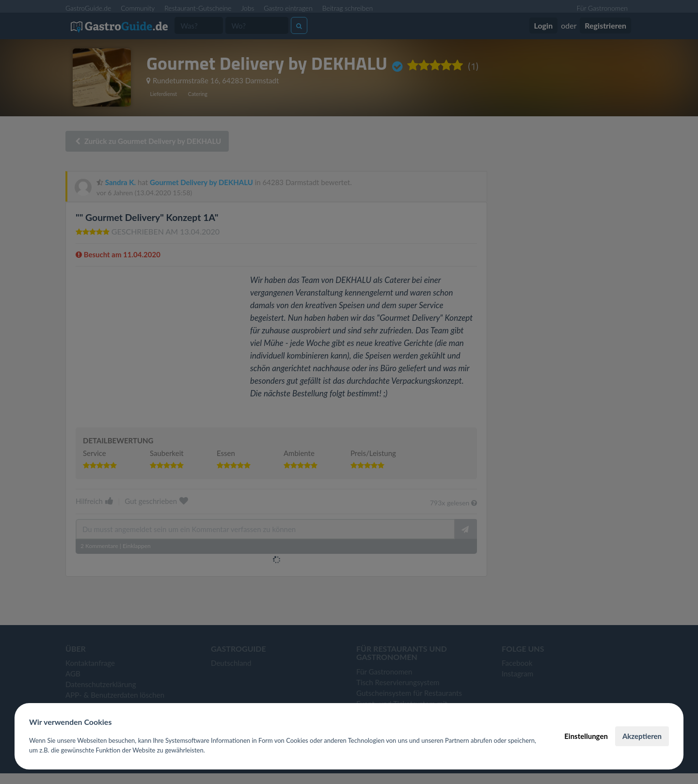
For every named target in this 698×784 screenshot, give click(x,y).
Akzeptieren (642, 736)
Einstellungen (586, 736)
